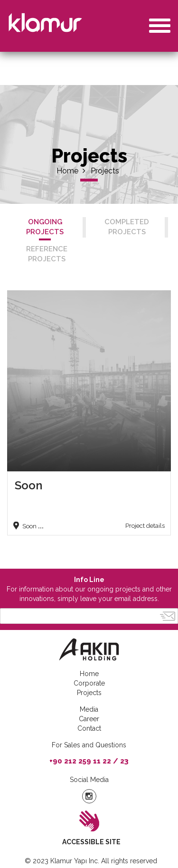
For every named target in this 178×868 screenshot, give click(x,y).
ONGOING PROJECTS (45, 227)
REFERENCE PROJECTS (47, 254)
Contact (89, 728)
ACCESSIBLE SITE (91, 842)
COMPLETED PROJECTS (127, 227)
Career (89, 719)
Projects (105, 171)
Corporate (89, 683)
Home (71, 171)
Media (89, 709)
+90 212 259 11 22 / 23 (89, 761)
